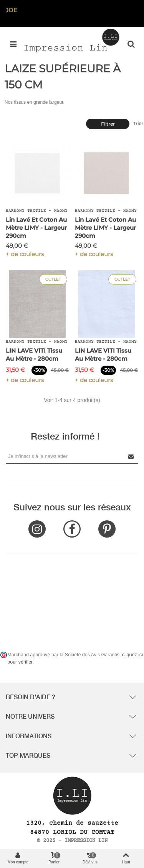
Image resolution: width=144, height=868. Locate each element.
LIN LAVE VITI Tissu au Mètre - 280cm (34, 355)
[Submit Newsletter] (131, 456)
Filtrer (108, 124)
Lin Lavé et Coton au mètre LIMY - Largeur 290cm (36, 228)
